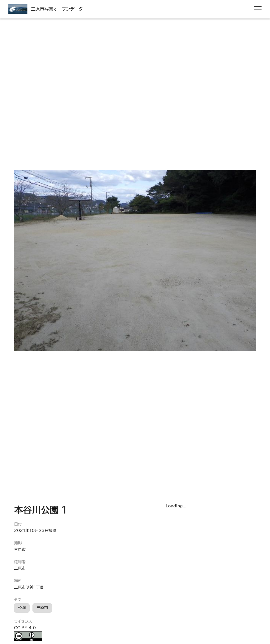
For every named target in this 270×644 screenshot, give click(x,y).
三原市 (42, 608)
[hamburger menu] (258, 9)
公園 (22, 608)
